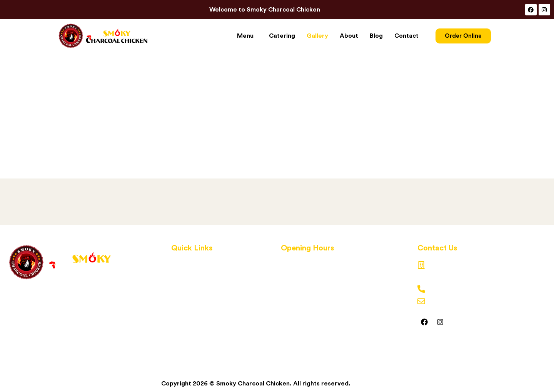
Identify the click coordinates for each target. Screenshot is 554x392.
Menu (245, 36)
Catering (282, 36)
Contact (406, 36)
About (349, 36)
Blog (376, 36)
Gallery (317, 36)
